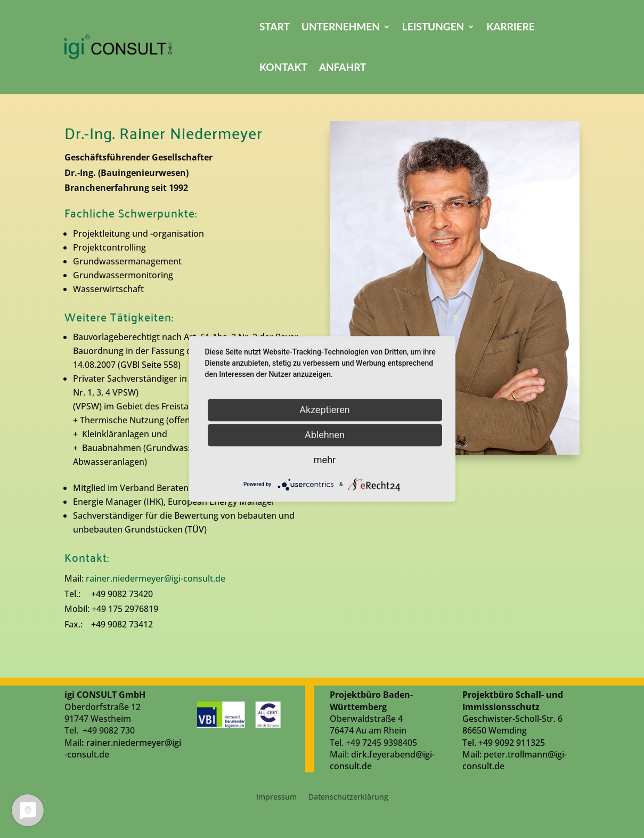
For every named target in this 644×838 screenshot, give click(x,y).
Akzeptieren (325, 410)
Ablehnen (325, 435)
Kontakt (283, 67)
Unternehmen (341, 26)
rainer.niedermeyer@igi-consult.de (156, 578)
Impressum (276, 797)
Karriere (510, 26)
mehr (325, 460)
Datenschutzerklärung (348, 797)
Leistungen (433, 26)
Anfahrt (343, 67)
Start (275, 26)
